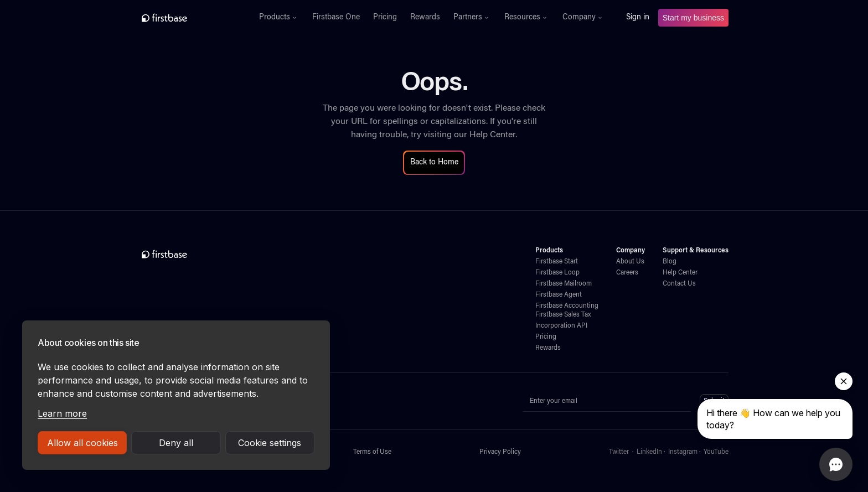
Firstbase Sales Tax (563, 315)
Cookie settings (270, 443)
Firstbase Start (557, 262)
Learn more (62, 413)
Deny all (176, 443)
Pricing (385, 18)
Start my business (693, 18)
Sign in (638, 18)
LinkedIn (649, 452)
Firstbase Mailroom (564, 284)
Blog (670, 262)
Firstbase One (336, 18)
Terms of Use (372, 452)
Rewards (425, 18)
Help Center (492, 135)
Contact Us (679, 284)
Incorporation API (561, 326)
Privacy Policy (500, 452)
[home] (188, 18)
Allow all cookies (82, 443)
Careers (627, 273)
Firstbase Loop (557, 273)
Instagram (683, 452)
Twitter (619, 452)
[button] (279, 18)
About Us (630, 262)
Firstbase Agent (559, 295)
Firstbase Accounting (567, 306)
